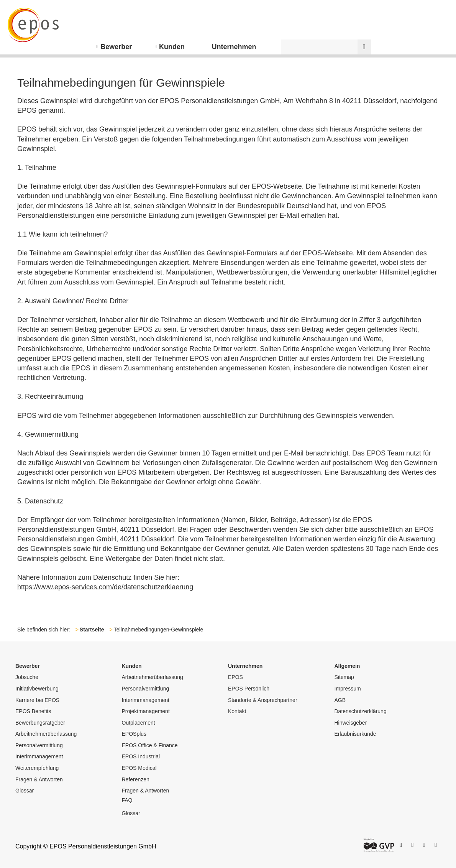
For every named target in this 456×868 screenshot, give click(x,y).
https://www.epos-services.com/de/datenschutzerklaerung (105, 587)
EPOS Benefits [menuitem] (33, 711)
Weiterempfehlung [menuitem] (37, 768)
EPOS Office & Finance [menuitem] (150, 745)
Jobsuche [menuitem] (27, 677)
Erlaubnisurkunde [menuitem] (355, 734)
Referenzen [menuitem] (136, 779)
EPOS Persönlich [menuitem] (249, 689)
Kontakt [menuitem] (237, 711)
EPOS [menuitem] (235, 677)
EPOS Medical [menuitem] (139, 768)
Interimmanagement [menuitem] (39, 756)
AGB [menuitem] (340, 700)
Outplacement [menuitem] (139, 723)
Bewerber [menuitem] (116, 47)
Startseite (92, 630)
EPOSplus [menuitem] (134, 734)
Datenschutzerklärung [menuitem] (361, 711)
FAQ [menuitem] (127, 800)
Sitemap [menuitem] (344, 677)
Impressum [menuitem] (348, 689)
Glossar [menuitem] (25, 791)
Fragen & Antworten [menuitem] (39, 779)
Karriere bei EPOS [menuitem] (37, 700)
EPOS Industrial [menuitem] (141, 756)
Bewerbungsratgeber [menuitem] (40, 723)
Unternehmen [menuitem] (234, 47)
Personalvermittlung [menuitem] (39, 745)
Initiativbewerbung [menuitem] (37, 689)
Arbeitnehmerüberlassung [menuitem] (46, 734)
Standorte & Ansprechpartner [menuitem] (263, 700)
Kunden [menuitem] (172, 47)
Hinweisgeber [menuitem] (351, 723)
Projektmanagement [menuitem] (146, 711)
